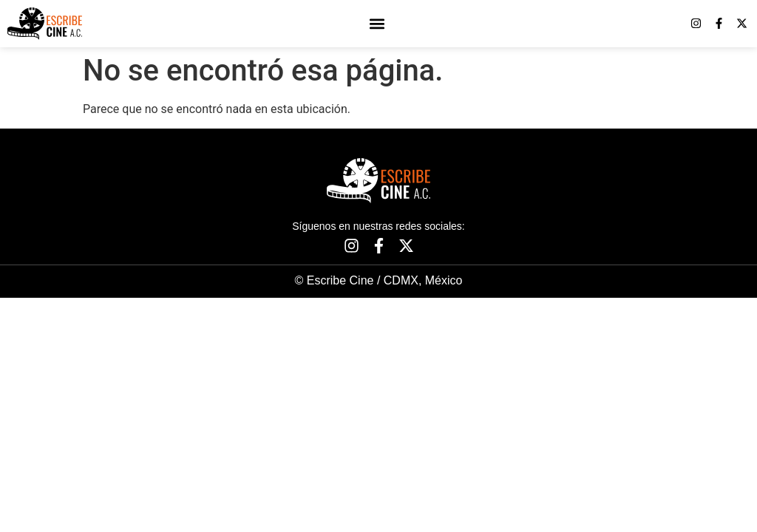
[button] (377, 23)
